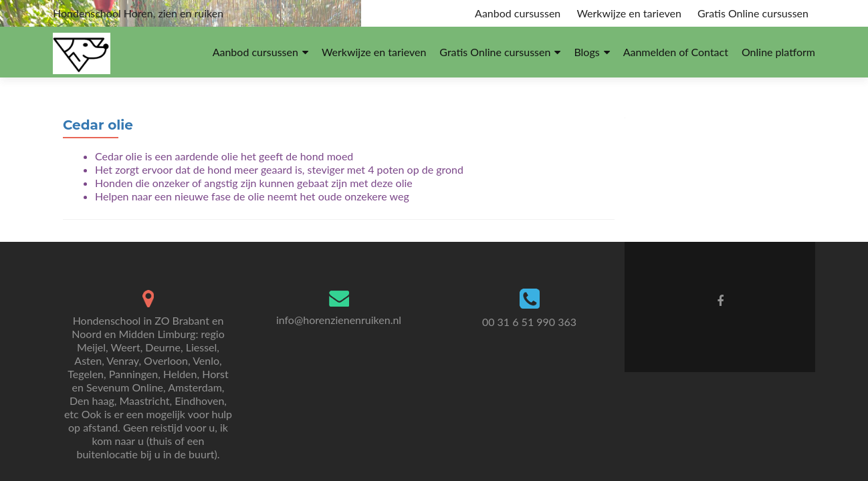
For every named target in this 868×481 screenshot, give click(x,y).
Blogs (586, 52)
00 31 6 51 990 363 (529, 322)
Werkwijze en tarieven (629, 13)
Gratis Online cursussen (753, 13)
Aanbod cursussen (518, 13)
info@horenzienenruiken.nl (339, 320)
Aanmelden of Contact (676, 52)
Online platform (778, 52)
